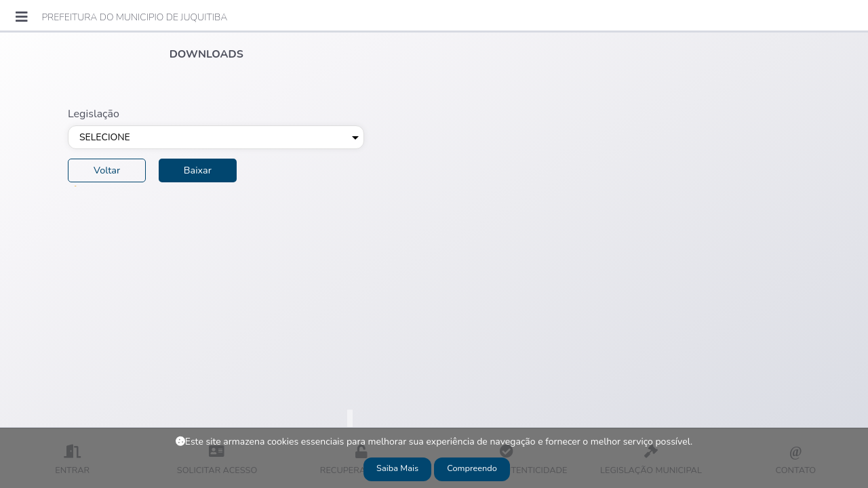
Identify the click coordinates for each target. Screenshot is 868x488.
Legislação (94, 114)
